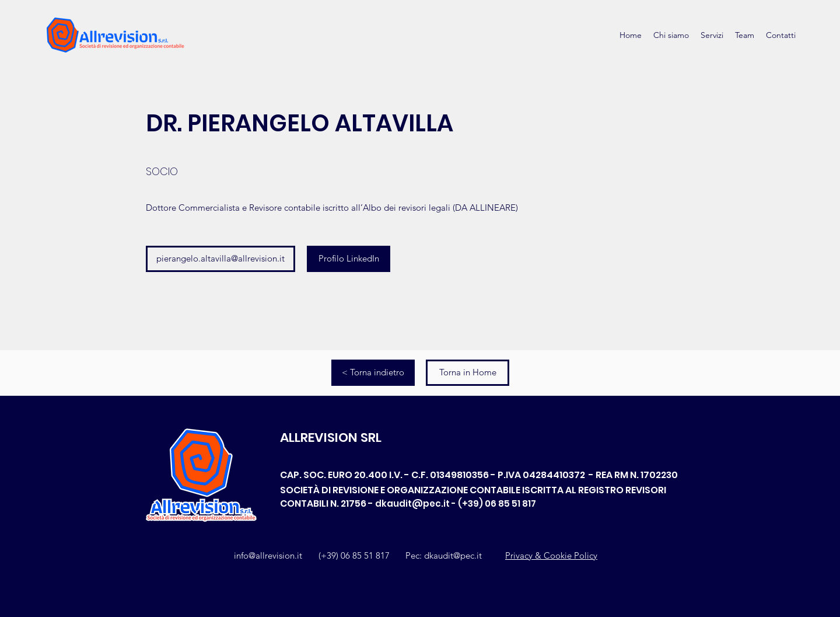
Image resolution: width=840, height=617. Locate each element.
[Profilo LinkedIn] (349, 259)
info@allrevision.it (268, 555)
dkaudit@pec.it (412, 503)
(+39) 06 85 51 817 (354, 555)
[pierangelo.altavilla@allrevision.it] (220, 259)
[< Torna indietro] (373, 373)
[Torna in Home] (468, 373)
